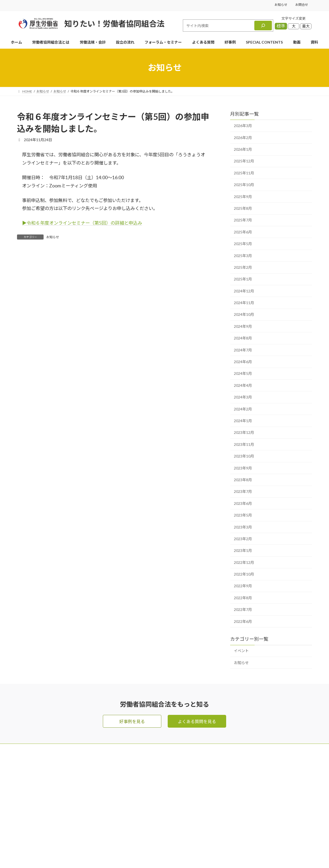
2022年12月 (244, 562)
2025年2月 (243, 267)
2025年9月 (243, 197)
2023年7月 (243, 491)
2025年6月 (243, 232)
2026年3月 (243, 126)
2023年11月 (244, 444)
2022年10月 (244, 574)
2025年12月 (244, 161)
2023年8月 (243, 480)
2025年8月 (243, 208)
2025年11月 (244, 173)
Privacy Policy (182, 855)
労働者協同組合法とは (182, 783)
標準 (281, 26)
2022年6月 (243, 621)
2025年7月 (243, 220)
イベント (241, 651)
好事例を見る (132, 721)
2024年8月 (243, 338)
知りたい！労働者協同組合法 (114, 24)
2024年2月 (243, 409)
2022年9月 (243, 586)
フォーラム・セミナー (243, 772)
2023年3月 (243, 527)
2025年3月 (243, 256)
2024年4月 (243, 385)
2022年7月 (243, 609)
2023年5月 (243, 515)
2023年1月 (243, 550)
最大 (306, 26)
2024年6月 (243, 362)
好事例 (167, 826)
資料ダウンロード (239, 794)
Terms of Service (210, 855)
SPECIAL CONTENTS (182, 836)
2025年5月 (243, 244)
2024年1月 (243, 421)
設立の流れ (172, 815)
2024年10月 (244, 315)
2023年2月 (243, 539)
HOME (168, 762)
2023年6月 (243, 503)
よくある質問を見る (197, 721)
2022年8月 (243, 598)
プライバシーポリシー (243, 815)
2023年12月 (244, 432)
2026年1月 (243, 149)
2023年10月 (244, 456)
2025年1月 (243, 279)
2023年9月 (243, 468)
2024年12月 (244, 291)
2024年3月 (243, 397)
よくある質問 (174, 804)
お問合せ (302, 5)
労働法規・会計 (176, 794)
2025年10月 (244, 185)
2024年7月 (243, 350)
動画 (226, 783)
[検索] (263, 26)
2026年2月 (243, 138)
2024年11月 (244, 303)
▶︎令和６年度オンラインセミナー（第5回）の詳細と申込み (82, 223)
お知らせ (281, 5)
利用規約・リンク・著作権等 (249, 826)
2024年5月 (243, 374)
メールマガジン (237, 762)
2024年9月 (243, 326)
